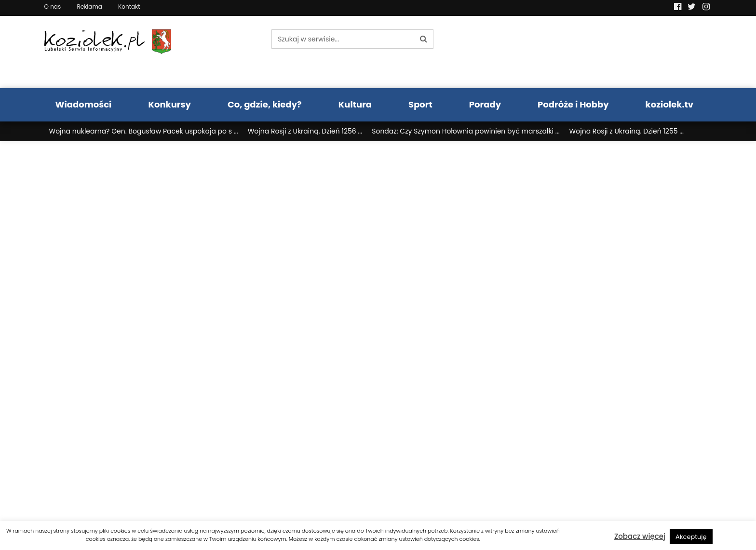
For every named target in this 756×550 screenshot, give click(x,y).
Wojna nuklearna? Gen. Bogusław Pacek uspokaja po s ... (144, 131)
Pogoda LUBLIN (634, 52)
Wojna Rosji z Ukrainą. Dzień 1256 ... (305, 131)
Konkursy (169, 104)
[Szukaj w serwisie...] (343, 39)
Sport (420, 104)
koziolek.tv (669, 104)
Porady (485, 104)
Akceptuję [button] (691, 537)
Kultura (355, 104)
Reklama (89, 7)
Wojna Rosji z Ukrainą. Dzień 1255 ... (627, 131)
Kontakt (129, 7)
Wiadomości (84, 104)
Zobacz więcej (640, 536)
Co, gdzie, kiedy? (265, 104)
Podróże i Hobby (573, 104)
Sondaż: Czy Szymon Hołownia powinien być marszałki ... (466, 131)
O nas (53, 7)
